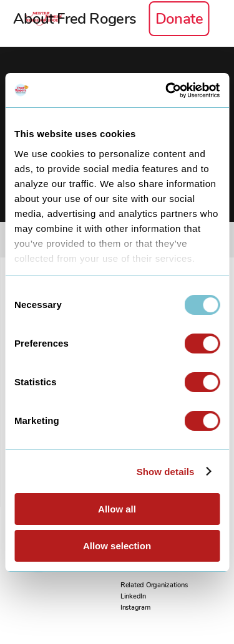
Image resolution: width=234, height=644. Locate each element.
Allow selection (117, 546)
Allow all (117, 509)
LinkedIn (133, 596)
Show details (166, 472)
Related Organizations (154, 585)
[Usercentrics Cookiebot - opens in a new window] (167, 90)
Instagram (135, 608)
